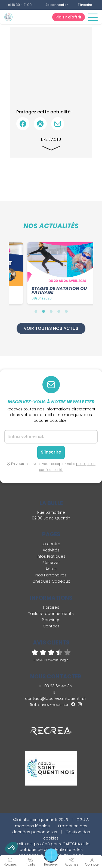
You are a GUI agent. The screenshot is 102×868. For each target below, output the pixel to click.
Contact (51, 626)
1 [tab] (36, 311)
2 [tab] (44, 311)
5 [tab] (66, 311)
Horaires (51, 607)
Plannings (51, 620)
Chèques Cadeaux (51, 581)
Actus (51, 569)
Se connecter (57, 5)
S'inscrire (85, 5)
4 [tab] (59, 311)
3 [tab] (51, 311)
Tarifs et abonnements (51, 614)
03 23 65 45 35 (56, 686)
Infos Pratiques (51, 556)
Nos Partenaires (51, 575)
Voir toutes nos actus (51, 328)
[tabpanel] (53, 273)
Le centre (51, 544)
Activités (51, 550)
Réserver (51, 563)
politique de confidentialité (45, 850)
